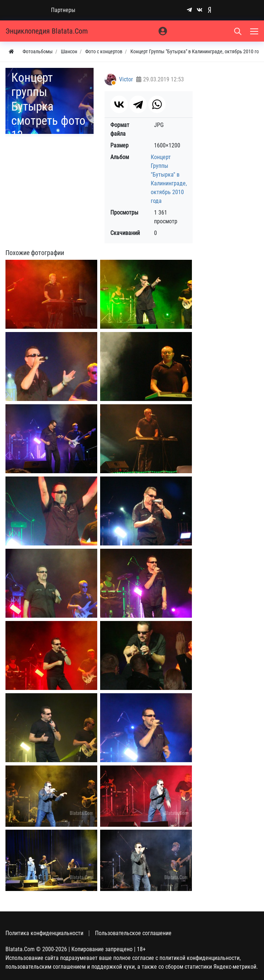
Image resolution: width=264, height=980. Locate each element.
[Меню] (255, 31)
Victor (126, 79)
